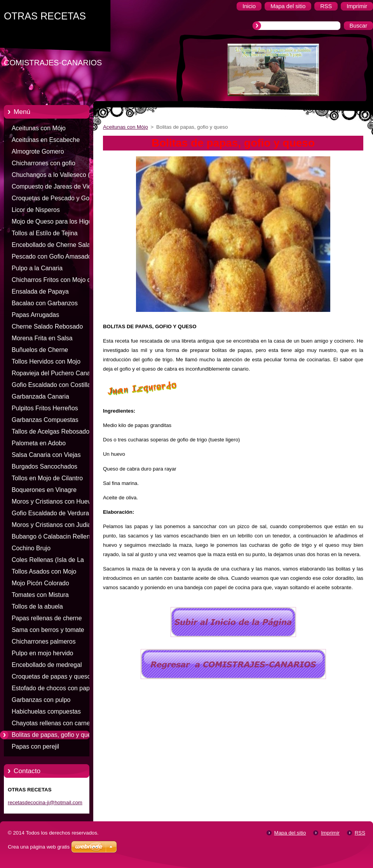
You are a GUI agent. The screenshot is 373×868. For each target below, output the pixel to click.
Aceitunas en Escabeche (46, 140)
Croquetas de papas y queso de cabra (56, 678)
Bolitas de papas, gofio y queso (55, 735)
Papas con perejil (35, 746)
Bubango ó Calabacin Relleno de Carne (53, 538)
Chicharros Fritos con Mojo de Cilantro (53, 281)
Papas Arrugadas (35, 315)
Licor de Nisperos (36, 210)
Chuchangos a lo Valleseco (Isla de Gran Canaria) (56, 176)
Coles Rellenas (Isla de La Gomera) (48, 561)
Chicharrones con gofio (44, 163)
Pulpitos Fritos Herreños (45, 408)
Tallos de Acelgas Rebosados (52, 431)
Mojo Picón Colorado (40, 583)
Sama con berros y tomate (48, 630)
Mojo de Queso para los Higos (53, 221)
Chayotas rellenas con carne (51, 723)
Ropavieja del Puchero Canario (54, 373)
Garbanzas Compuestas (45, 420)
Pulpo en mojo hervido (42, 653)
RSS (360, 833)
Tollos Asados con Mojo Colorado (44, 573)
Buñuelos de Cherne (40, 350)
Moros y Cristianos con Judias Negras (53, 526)
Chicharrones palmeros (44, 641)
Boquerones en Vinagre (44, 490)
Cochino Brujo (31, 548)
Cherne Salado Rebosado (47, 326)
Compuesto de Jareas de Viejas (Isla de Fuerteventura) (55, 188)
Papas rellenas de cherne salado (47, 619)
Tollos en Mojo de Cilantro (47, 478)
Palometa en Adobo (39, 443)
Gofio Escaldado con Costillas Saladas (53, 386)
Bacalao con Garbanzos (45, 303)
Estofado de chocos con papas (54, 688)
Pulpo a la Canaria (37, 268)
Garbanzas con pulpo (41, 700)
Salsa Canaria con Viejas (46, 455)
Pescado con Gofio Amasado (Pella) (51, 258)
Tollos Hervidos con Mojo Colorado (46, 363)
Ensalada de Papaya (40, 291)
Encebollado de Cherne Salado (54, 245)
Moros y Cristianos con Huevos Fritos (54, 503)
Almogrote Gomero (38, 151)
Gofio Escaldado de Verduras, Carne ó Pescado (53, 514)
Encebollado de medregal (47, 665)
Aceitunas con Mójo (39, 128)
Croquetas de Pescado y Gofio (54, 198)
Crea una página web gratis (39, 847)
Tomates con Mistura (40, 595)
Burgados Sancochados (44, 466)
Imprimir (330, 833)
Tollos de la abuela (37, 606)
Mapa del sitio (290, 833)
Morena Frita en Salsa (42, 338)
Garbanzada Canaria (40, 396)
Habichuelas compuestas (46, 711)
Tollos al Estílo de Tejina (45, 233)
